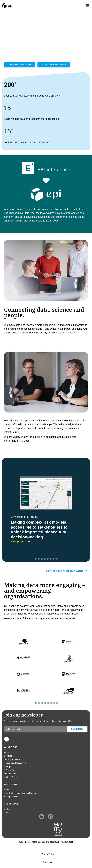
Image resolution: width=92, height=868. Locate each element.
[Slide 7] (54, 558)
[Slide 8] (57, 558)
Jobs (6, 812)
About (7, 790)
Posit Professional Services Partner (20, 793)
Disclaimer (48, 862)
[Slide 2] (38, 558)
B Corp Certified (11, 797)
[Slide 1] (35, 558)
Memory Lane (10, 774)
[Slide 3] (41, 558)
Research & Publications (15, 763)
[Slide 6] (51, 558)
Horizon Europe (11, 777)
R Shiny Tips (10, 770)
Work (6, 752)
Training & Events (12, 759)
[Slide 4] (44, 558)
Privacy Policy (48, 854)
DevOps (8, 767)
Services (8, 756)
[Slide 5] (48, 558)
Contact (8, 809)
